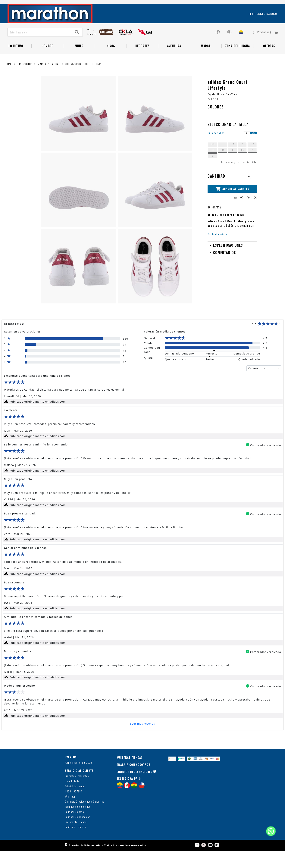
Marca (206, 59)
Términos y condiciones (78, 824)
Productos (25, 77)
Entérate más (217, 251)
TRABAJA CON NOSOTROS (133, 782)
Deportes (143, 59)
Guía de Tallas (73, 798)
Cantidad (216, 193)
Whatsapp (70, 814)
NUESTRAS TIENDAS (130, 774)
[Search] (77, 46)
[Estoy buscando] (40, 46)
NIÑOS (111, 59)
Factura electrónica (76, 839)
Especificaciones (228, 262)
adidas (56, 77)
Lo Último (16, 59)
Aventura (174, 59)
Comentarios (225, 270)
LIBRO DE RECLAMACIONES (134, 789)
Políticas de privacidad (78, 834)
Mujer (79, 59)
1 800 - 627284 (74, 809)
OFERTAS (269, 59)
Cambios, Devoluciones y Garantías (84, 819)
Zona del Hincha (238, 59)
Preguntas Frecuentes (77, 793)
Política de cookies (75, 844)
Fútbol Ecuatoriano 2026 (79, 780)
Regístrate (272, 27)
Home (9, 77)
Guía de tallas (216, 150)
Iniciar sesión (256, 27)
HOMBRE (47, 59)
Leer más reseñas (142, 741)
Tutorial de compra (75, 803)
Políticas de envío (75, 829)
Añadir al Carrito (232, 206)
